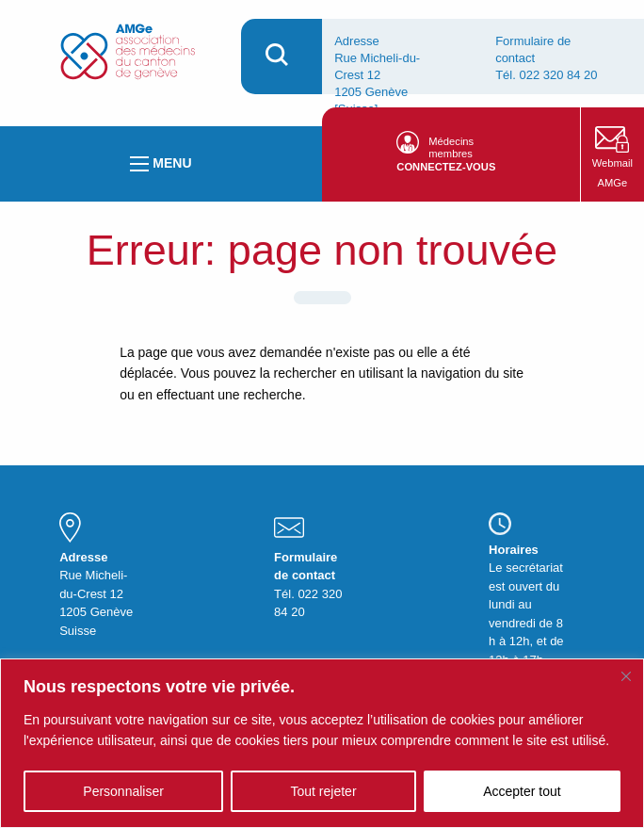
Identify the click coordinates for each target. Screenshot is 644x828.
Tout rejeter (324, 791)
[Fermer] (626, 676)
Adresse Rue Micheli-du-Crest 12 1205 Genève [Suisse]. (377, 75)
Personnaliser (123, 791)
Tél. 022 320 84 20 (546, 75)
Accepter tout (522, 791)
